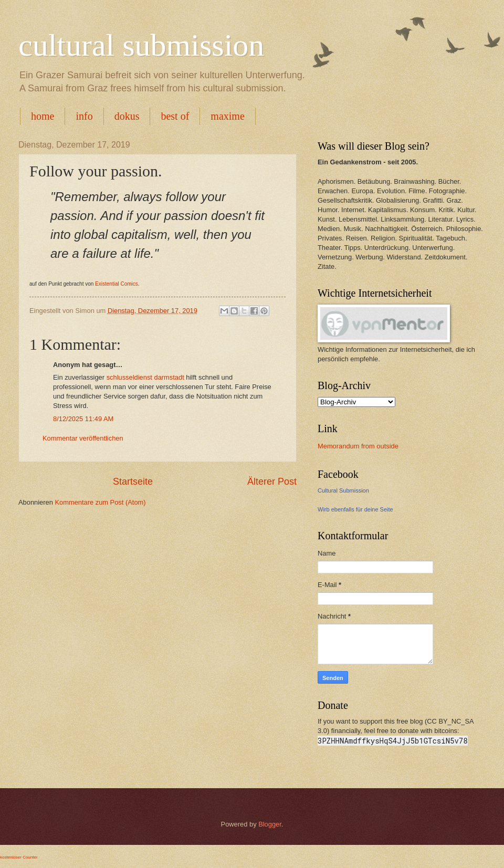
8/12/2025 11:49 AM (83, 419)
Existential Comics (115, 284)
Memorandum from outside (358, 446)
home (43, 116)
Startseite (133, 482)
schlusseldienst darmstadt (145, 377)
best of (175, 116)
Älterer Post (272, 482)
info (84, 116)
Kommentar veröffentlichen (83, 438)
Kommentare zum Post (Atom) (100, 502)
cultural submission (141, 45)
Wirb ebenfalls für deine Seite (355, 509)
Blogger (270, 824)
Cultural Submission (343, 490)
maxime (227, 116)
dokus (127, 116)
